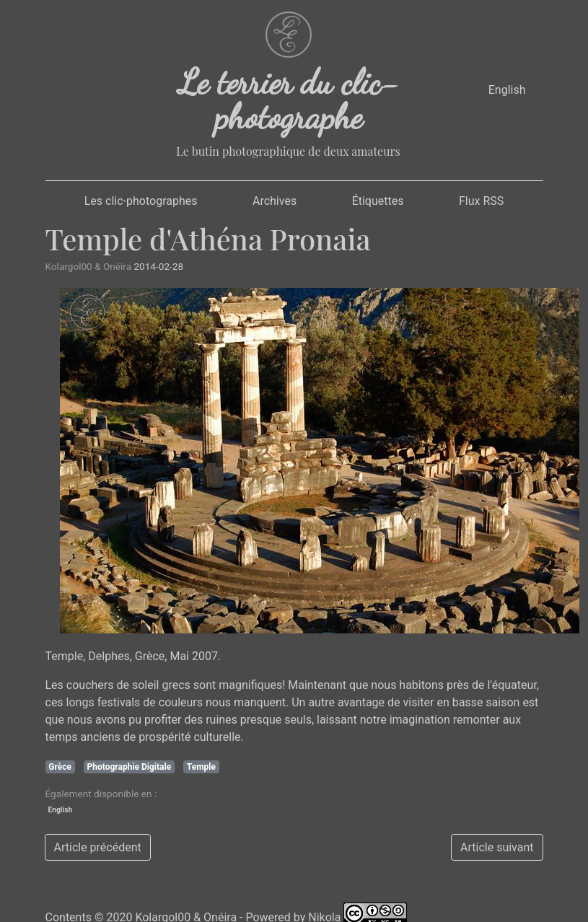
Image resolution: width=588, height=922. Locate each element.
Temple (201, 767)
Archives (275, 201)
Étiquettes (378, 201)
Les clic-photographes (141, 201)
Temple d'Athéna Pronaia (208, 238)
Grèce (60, 767)
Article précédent (98, 847)
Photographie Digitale (130, 767)
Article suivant (497, 847)
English (507, 90)
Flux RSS (481, 201)
